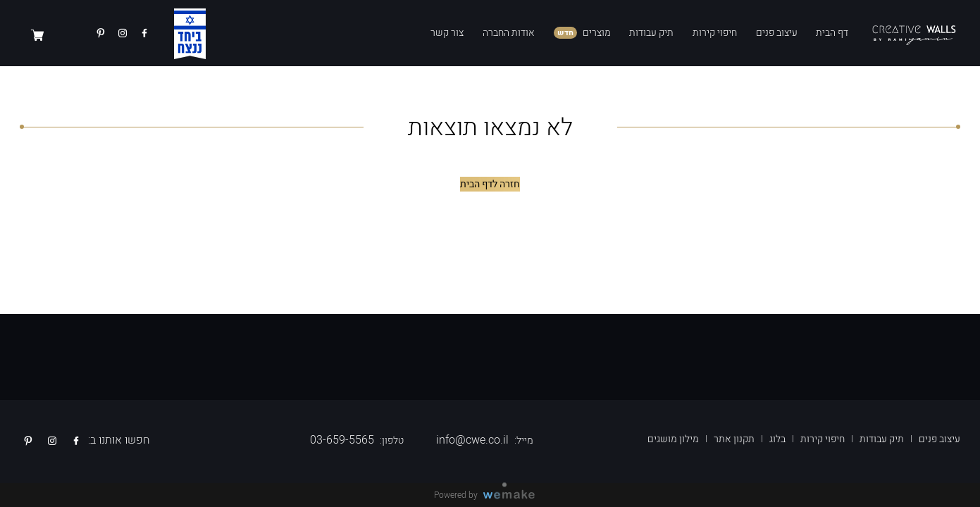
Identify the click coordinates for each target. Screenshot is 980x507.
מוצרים (597, 33)
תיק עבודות (651, 33)
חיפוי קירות (715, 33)
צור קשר (447, 33)
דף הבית (832, 33)
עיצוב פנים (777, 33)
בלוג (777, 439)
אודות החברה (509, 33)
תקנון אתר (734, 439)
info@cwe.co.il (472, 440)
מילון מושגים (673, 439)
